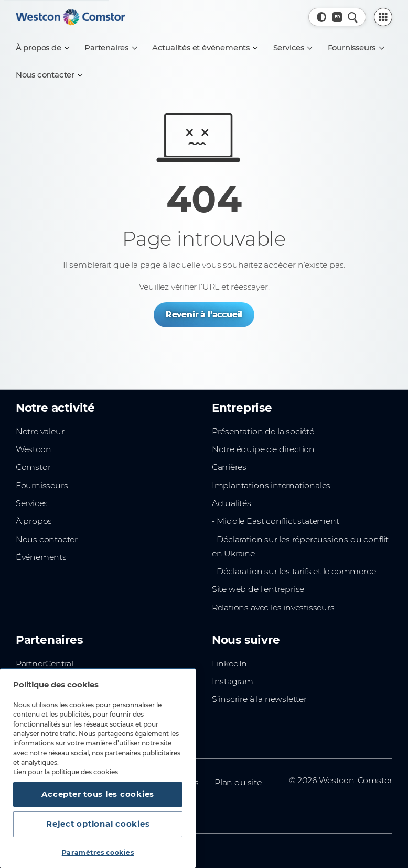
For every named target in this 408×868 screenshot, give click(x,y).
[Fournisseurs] (356, 48)
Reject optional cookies (98, 824)
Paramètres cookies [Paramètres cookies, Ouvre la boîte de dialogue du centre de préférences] (98, 853)
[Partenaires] (110, 48)
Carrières (229, 467)
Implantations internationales (271, 485)
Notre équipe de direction (263, 449)
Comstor (33, 467)
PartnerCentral (45, 663)
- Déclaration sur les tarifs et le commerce (294, 571)
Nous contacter (47, 539)
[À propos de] (42, 48)
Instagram (233, 681)
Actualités (232, 503)
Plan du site (238, 782)
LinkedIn (229, 663)
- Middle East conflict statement (276, 521)
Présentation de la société (263, 431)
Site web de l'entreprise (258, 589)
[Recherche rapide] (353, 17)
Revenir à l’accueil (204, 315)
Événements (41, 557)
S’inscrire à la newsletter (259, 699)
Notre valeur (40, 431)
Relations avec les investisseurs (273, 607)
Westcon (34, 449)
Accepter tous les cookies (98, 794)
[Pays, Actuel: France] (337, 17)
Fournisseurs (42, 485)
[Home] (70, 17)
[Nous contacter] (49, 75)
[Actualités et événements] (205, 48)
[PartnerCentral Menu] (383, 17)
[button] (322, 17)
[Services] (293, 48)
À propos (34, 521)
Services (32, 503)
